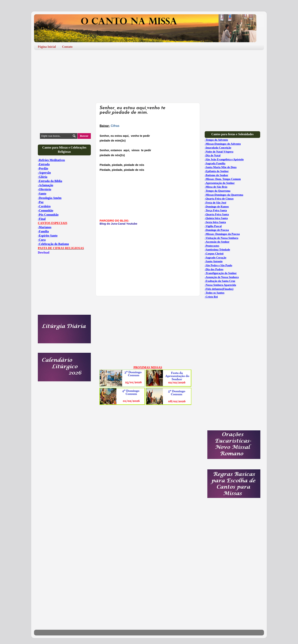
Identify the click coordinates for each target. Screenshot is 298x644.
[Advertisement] (103, 64)
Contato (67, 47)
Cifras (115, 126)
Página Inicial (47, 47)
